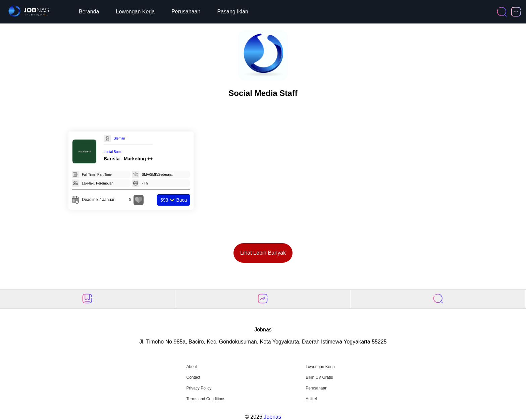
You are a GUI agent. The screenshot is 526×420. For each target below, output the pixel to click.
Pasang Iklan (233, 12)
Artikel (311, 399)
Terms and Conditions (206, 399)
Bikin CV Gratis (319, 377)
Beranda (89, 12)
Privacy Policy (199, 388)
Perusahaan (186, 12)
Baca (174, 200)
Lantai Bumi (113, 152)
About (191, 367)
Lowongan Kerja (136, 12)
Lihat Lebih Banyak (263, 253)
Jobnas (272, 417)
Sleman (119, 138)
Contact (193, 377)
